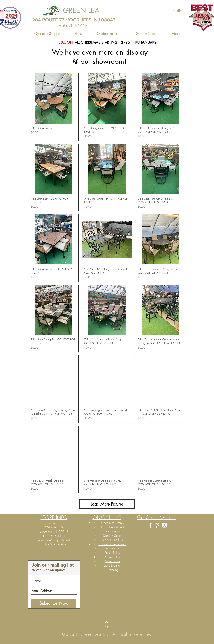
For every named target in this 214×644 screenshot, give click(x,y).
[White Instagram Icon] (164, 525)
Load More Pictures (107, 504)
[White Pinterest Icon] (157, 525)
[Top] (107, 626)
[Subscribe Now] (54, 603)
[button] (177, 11)
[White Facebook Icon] (150, 525)
